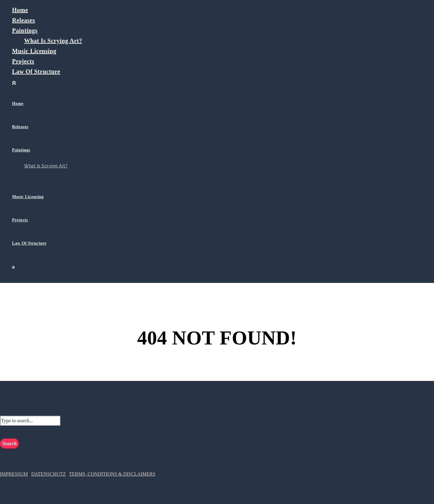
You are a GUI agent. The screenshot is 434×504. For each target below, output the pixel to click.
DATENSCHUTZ (49, 474)
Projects (23, 61)
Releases (24, 20)
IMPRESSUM (14, 474)
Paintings (25, 30)
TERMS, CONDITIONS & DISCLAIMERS (112, 474)
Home (20, 10)
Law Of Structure (36, 71)
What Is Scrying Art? (53, 41)
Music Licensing (34, 51)
